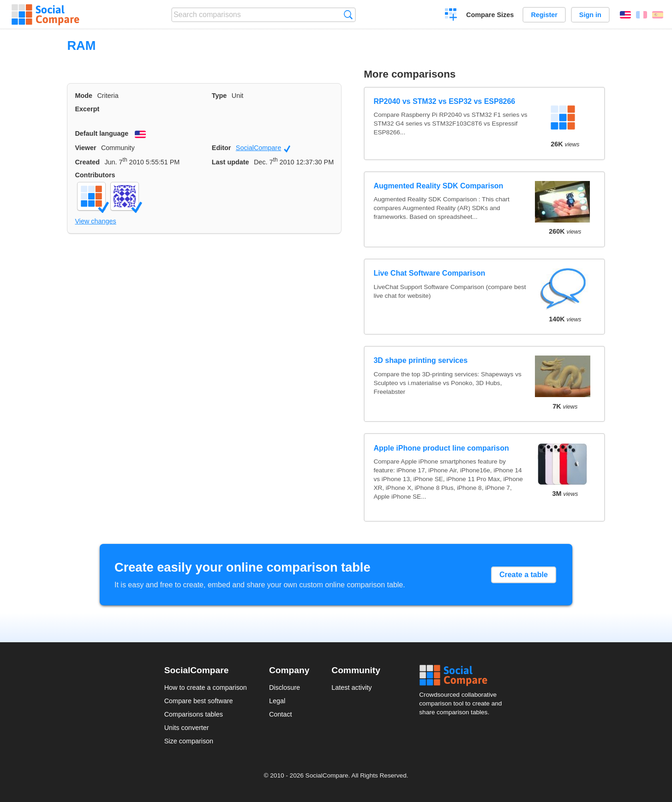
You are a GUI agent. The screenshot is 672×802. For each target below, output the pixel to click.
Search (348, 15)
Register (544, 15)
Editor (222, 148)
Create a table (524, 575)
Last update (231, 162)
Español (658, 15)
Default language (102, 133)
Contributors (95, 175)
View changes (95, 221)
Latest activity (351, 687)
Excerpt (87, 109)
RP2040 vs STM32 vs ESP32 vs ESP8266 (444, 101)
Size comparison (189, 741)
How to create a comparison (206, 687)
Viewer (85, 148)
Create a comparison (451, 16)
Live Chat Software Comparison (429, 273)
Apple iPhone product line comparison (441, 448)
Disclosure (285, 687)
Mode (84, 96)
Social (463, 675)
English (625, 15)
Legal (277, 701)
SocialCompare (263, 148)
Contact (281, 714)
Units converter (187, 728)
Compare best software (199, 701)
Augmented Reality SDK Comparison (438, 186)
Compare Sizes (490, 15)
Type (219, 96)
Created (87, 162)
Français (642, 15)
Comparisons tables (194, 714)
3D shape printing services (420, 360)
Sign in (590, 15)
